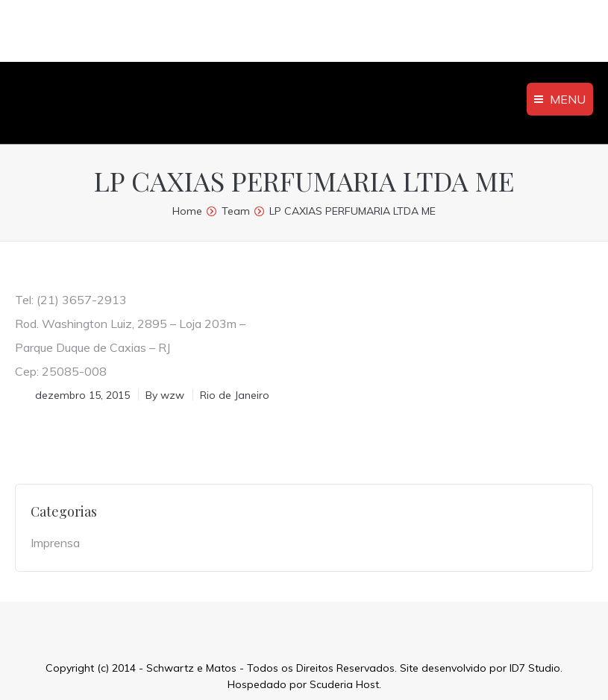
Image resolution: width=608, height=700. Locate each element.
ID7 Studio (535, 668)
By (165, 395)
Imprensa (55, 543)
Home (187, 211)
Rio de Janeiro (235, 395)
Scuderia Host (344, 684)
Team (236, 211)
